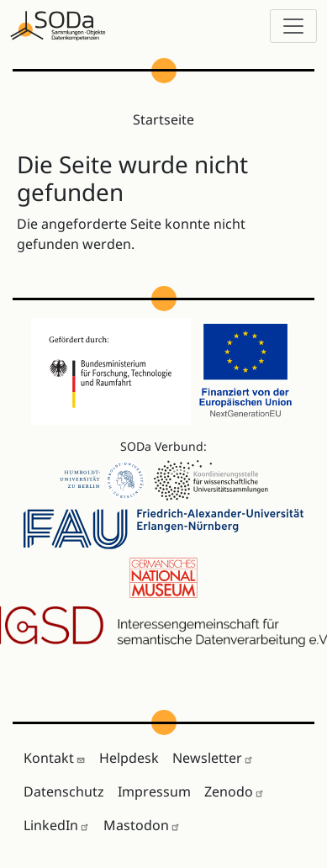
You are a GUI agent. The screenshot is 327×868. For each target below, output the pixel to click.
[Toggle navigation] (293, 26)
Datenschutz (64, 791)
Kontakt (55, 758)
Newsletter (213, 758)
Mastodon (142, 825)
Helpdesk (129, 758)
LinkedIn (57, 825)
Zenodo (235, 791)
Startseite (163, 119)
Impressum (154, 791)
